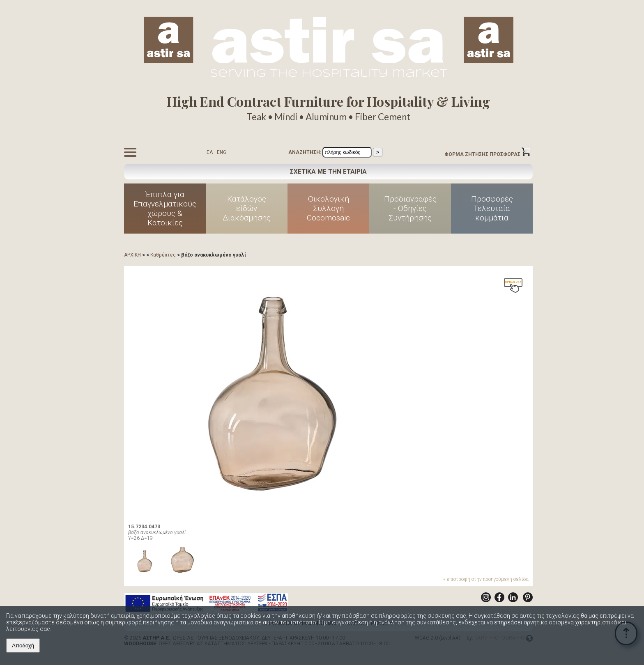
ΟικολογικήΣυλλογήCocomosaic (328, 208)
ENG (222, 152)
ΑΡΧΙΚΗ (132, 255)
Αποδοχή (23, 646)
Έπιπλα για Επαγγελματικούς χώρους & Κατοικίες (165, 209)
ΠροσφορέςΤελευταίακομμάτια (492, 208)
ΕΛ (210, 152)
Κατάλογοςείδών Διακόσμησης (247, 208)
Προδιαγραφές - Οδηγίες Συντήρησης (410, 208)
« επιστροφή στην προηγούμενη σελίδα (486, 579)
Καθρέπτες (163, 255)
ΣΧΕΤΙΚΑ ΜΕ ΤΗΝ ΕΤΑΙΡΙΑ (328, 172)
